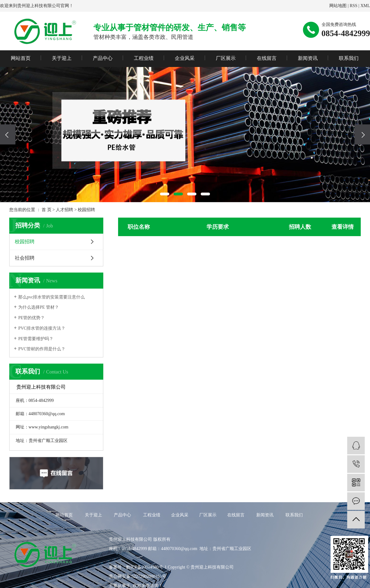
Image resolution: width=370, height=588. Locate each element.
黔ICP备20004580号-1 (146, 567)
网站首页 (21, 58)
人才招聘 (64, 210)
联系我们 (349, 58)
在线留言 (267, 58)
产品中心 (103, 58)
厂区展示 (226, 58)
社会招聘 (25, 258)
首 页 (47, 210)
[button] (165, 194)
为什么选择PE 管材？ (39, 307)
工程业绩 (144, 58)
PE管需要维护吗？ (36, 339)
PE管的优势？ (31, 318)
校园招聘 (86, 210)
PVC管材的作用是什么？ (42, 349)
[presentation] (8, 134)
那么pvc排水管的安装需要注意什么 (51, 297)
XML (365, 6)
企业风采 (185, 58)
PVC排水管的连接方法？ (42, 328)
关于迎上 (62, 58)
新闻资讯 (308, 58)
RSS (354, 6)
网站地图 (338, 6)
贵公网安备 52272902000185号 (138, 576)
